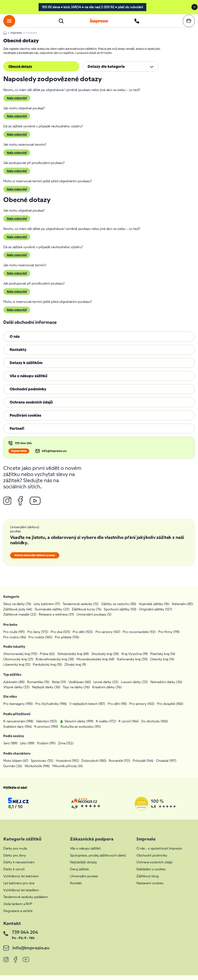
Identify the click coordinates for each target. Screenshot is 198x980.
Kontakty (18, 354)
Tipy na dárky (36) (76, 692)
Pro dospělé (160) (170, 709)
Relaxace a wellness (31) (56, 619)
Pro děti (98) (117, 709)
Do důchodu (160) (155, 726)
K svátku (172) (106, 726)
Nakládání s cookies (151, 874)
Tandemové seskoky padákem (26, 902)
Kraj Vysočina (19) (135, 659)
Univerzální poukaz (84, 881)
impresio (16, 37)
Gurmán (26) (13, 771)
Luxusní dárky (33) (134, 687)
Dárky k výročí (14, 874)
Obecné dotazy (20, 71)
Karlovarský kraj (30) (132, 664)
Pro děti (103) (83, 637)
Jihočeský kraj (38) (105, 659)
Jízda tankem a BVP (18, 909)
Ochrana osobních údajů (31, 407)
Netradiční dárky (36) (166, 687)
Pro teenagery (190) (18, 709)
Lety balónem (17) (47, 609)
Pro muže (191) (14, 637)
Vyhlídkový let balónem (21, 881)
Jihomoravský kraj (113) (20, 659)
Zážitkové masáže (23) (20, 619)
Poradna (31, 37)
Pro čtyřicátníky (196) (51, 709)
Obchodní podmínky (28, 394)
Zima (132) (66, 748)
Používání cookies (25, 420)
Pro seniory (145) (142, 709)
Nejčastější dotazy (84, 867)
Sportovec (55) (42, 765)
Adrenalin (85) (182, 609)
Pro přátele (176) (67, 642)
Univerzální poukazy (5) (94, 619)
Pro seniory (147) (108, 637)
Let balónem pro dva (19, 888)
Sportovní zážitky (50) (120, 614)
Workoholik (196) (37, 771)
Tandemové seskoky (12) (81, 609)
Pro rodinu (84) (15, 642)
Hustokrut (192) (67, 765)
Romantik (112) (120, 765)
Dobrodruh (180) (94, 765)
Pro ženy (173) (38, 637)
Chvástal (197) (166, 765)
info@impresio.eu (54, 456)
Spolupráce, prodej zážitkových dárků (98, 860)
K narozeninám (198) (18, 726)
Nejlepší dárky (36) (46, 692)
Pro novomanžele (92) (139, 637)
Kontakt (76, 888)
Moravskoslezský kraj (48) (96, 664)
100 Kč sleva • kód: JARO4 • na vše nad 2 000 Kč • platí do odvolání (92, 7)
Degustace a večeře (18, 916)
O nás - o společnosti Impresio (159, 853)
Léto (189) (27, 748)
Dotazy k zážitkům (26, 367)
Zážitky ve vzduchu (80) (119, 609)
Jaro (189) (10, 748)
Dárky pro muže (15, 853)
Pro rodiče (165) (40, 642)
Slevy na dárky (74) (17, 609)
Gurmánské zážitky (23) (52, 614)
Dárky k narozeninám (19, 867)
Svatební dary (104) (18, 731)
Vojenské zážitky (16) (154, 609)
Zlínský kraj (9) (75, 669)
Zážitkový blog (148, 881)
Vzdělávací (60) (80, 687)
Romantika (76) (38, 687)
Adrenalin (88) (14, 687)
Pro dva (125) (60, 637)
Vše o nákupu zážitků (29, 381)
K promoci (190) (46, 731)
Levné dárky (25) (106, 687)
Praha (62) (47, 659)
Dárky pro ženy (15, 860)
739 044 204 (23, 448)
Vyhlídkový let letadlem (21, 895)
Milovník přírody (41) (68, 771)
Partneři (17, 433)
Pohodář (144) (143, 765)
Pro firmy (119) (169, 637)
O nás (15, 341)
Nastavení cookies (150, 888)
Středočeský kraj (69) (73, 659)
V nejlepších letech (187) (87, 709)
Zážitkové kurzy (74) (87, 614)
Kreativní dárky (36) (107, 692)
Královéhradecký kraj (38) (55, 664)
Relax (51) (59, 687)
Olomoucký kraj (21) (18, 664)
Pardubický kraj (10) (47, 669)
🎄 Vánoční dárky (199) (76, 726)
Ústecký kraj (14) (162, 664)
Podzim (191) (46, 748)
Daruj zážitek (79, 874)
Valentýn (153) (46, 726)
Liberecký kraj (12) (17, 669)
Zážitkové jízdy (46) (18, 614)
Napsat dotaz (19, 456)
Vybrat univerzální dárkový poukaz (35, 560)
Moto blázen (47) (16, 765)
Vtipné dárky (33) (16, 692)
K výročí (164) (129, 726)
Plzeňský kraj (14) (163, 659)
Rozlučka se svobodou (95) (81, 731)
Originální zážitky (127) (156, 614)
